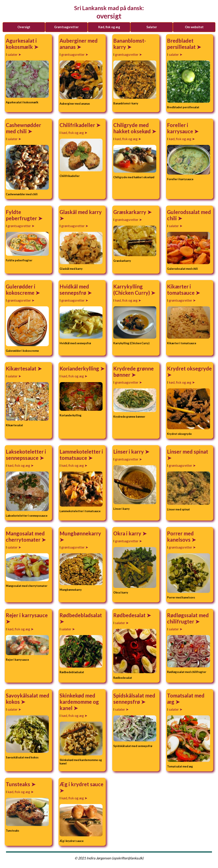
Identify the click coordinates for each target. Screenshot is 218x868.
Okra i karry (128, 533)
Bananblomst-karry (130, 44)
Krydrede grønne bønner (134, 372)
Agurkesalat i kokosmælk (21, 44)
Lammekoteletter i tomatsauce (81, 455)
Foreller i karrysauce (181, 128)
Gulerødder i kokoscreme (21, 290)
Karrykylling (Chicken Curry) (132, 290)
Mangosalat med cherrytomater (25, 536)
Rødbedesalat (130, 615)
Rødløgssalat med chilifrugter (188, 618)
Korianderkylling (80, 368)
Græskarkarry (130, 212)
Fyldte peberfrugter (22, 215)
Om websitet (194, 27)
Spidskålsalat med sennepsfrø (134, 699)
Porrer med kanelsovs (180, 536)
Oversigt (24, 27)
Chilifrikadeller (78, 125)
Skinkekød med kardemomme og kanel (79, 702)
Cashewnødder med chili (23, 128)
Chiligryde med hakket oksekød (133, 128)
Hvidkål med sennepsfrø (74, 290)
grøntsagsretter (66, 27)
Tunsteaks (18, 784)
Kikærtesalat (22, 368)
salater (152, 27)
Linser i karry (129, 452)
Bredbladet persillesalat (182, 44)
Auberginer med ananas (79, 44)
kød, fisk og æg (109, 27)
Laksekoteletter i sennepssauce (26, 455)
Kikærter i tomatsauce (181, 290)
